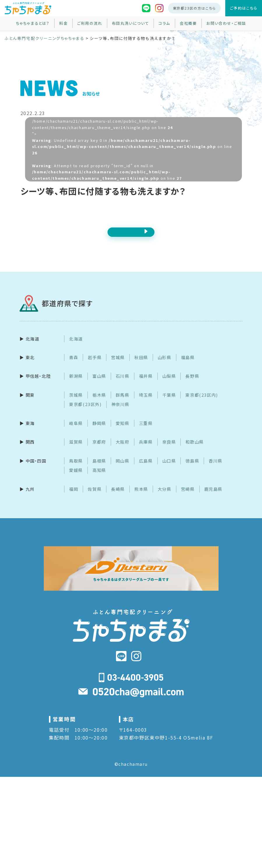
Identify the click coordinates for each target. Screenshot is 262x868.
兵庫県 (146, 449)
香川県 (216, 467)
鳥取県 (76, 467)
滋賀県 (76, 449)
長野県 (192, 383)
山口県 (169, 467)
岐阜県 (76, 430)
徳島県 (192, 467)
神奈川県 (120, 411)
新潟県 (76, 383)
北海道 (76, 345)
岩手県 (95, 364)
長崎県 (118, 496)
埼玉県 (146, 402)
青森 (74, 364)
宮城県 (118, 364)
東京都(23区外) (85, 411)
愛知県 (123, 430)
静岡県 (99, 430)
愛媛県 (76, 477)
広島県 (146, 467)
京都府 (99, 449)
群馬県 (123, 402)
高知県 (99, 477)
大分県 (165, 496)
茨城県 (76, 402)
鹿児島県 (213, 496)
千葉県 (169, 402)
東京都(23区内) (202, 402)
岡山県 (123, 467)
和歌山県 (194, 449)
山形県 (165, 364)
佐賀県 (95, 496)
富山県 (99, 383)
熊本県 (141, 496)
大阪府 (123, 449)
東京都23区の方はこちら (194, 8)
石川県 (123, 383)
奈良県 (169, 449)
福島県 (188, 364)
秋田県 (141, 364)
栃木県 (99, 402)
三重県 (146, 430)
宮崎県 (188, 496)
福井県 (146, 383)
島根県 (99, 467)
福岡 (74, 496)
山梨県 (169, 383)
